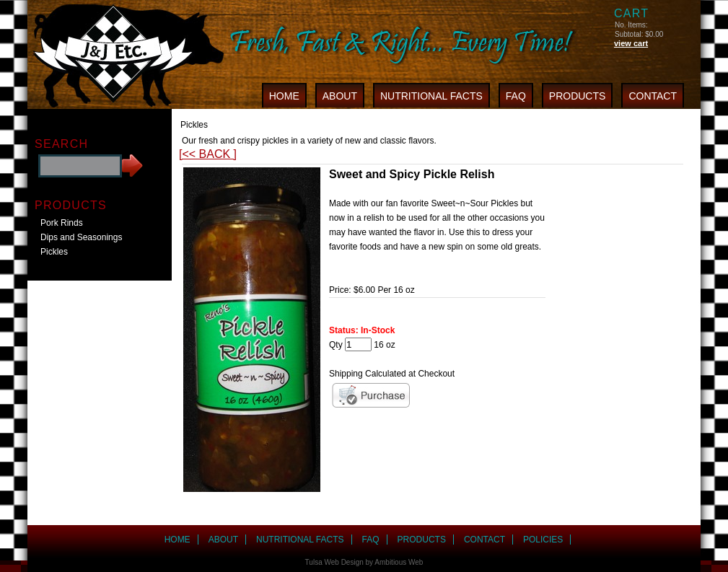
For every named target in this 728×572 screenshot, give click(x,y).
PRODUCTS (578, 96)
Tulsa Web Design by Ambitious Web (364, 562)
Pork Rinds (62, 223)
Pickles (54, 252)
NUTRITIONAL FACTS (431, 96)
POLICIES (543, 540)
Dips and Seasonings (81, 237)
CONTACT (653, 96)
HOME (284, 96)
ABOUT (340, 96)
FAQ (516, 96)
